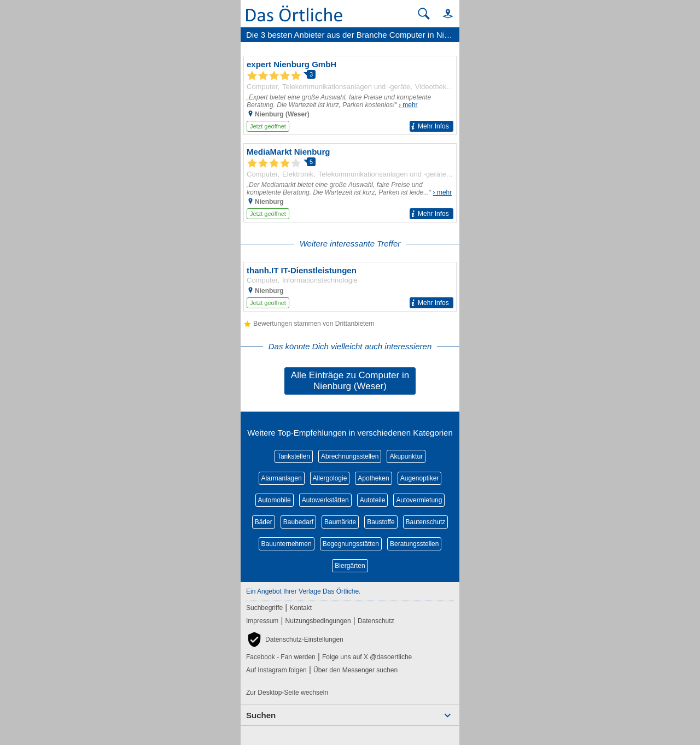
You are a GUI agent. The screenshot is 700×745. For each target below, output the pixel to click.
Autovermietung (419, 500)
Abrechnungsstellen (350, 456)
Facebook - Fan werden (281, 657)
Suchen (261, 715)
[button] (443, 13)
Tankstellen (294, 456)
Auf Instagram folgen (276, 670)
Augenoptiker (420, 478)
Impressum (262, 621)
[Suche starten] (424, 14)
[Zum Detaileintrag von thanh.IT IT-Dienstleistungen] (350, 287)
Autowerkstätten (325, 500)
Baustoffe (381, 522)
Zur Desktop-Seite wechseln (287, 693)
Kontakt (301, 608)
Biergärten (350, 566)
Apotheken (373, 478)
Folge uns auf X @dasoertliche (367, 657)
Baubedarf (298, 522)
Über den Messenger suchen (355, 670)
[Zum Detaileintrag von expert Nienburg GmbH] (350, 95)
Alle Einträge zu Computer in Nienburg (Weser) (350, 381)
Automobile (275, 500)
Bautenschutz (426, 522)
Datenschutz (376, 621)
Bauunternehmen (287, 544)
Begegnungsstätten (351, 544)
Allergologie (330, 478)
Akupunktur (406, 456)
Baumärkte (340, 522)
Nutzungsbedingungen (318, 621)
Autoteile (373, 500)
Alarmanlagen (282, 478)
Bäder (264, 522)
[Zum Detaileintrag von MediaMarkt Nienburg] (350, 183)
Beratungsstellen (414, 544)
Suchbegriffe (264, 608)
